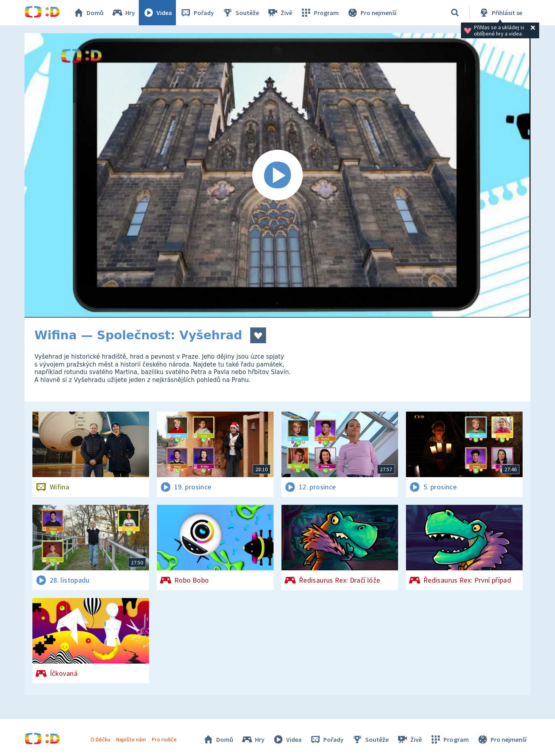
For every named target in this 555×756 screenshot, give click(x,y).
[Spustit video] (277, 175)
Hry (123, 13)
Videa (157, 13)
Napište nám (131, 739)
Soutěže (240, 13)
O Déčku (100, 739)
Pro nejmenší (372, 13)
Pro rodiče (164, 739)
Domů (88, 13)
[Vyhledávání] (455, 13)
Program (319, 13)
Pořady (197, 13)
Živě (279, 13)
